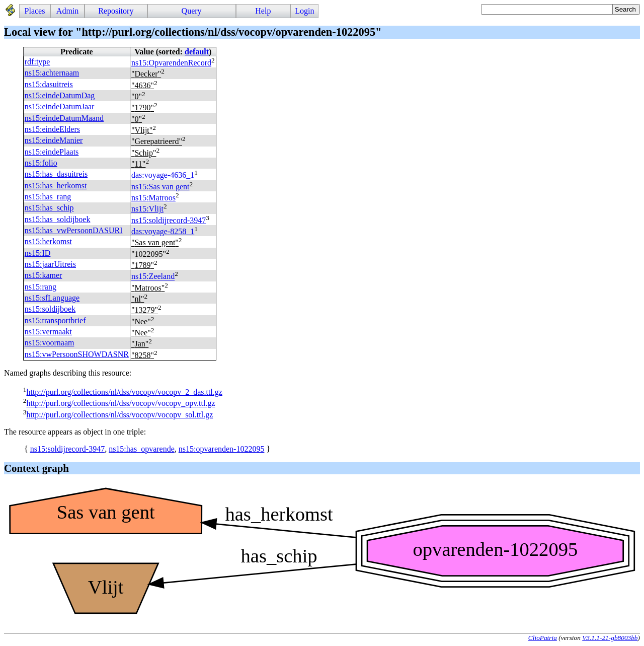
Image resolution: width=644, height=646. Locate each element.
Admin (67, 11)
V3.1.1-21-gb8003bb (610, 638)
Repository (116, 11)
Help (263, 11)
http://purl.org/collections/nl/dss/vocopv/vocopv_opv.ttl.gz (120, 404)
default (197, 52)
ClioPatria (543, 638)
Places (35, 11)
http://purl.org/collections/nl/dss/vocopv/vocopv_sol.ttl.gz (119, 415)
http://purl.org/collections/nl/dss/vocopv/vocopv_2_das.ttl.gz (124, 392)
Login (304, 11)
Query (192, 11)
